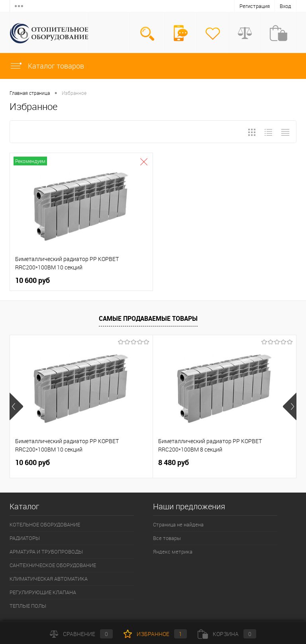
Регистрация (255, 6)
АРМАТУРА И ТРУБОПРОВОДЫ (46, 552)
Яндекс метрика (173, 552)
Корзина (227, 634)
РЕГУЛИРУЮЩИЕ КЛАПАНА (43, 592)
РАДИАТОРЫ (25, 538)
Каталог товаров (47, 66)
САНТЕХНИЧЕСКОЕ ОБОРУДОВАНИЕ (53, 565)
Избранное (155, 634)
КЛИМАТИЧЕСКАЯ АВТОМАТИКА (49, 579)
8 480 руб (174, 462)
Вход (285, 6)
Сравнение (81, 634)
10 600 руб (32, 280)
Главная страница (30, 93)
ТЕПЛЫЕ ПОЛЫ (28, 606)
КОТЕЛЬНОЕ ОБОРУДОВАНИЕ (45, 524)
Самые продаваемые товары (148, 318)
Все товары (167, 538)
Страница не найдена (178, 524)
